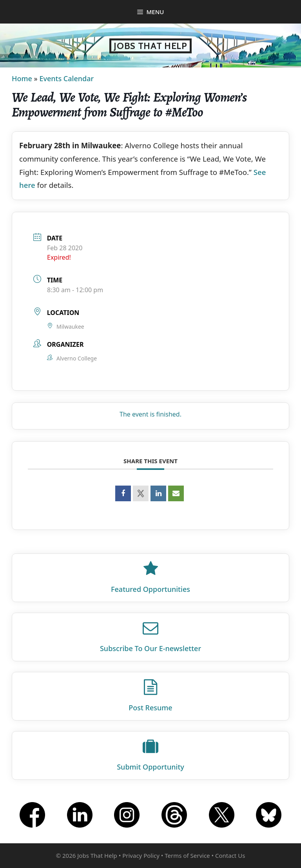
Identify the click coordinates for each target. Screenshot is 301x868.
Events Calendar (66, 78)
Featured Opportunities (150, 589)
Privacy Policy (141, 855)
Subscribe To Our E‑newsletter (150, 648)
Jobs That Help (150, 46)
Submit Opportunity (150, 767)
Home (22, 78)
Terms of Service (187, 855)
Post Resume (150, 708)
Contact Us (230, 855)
